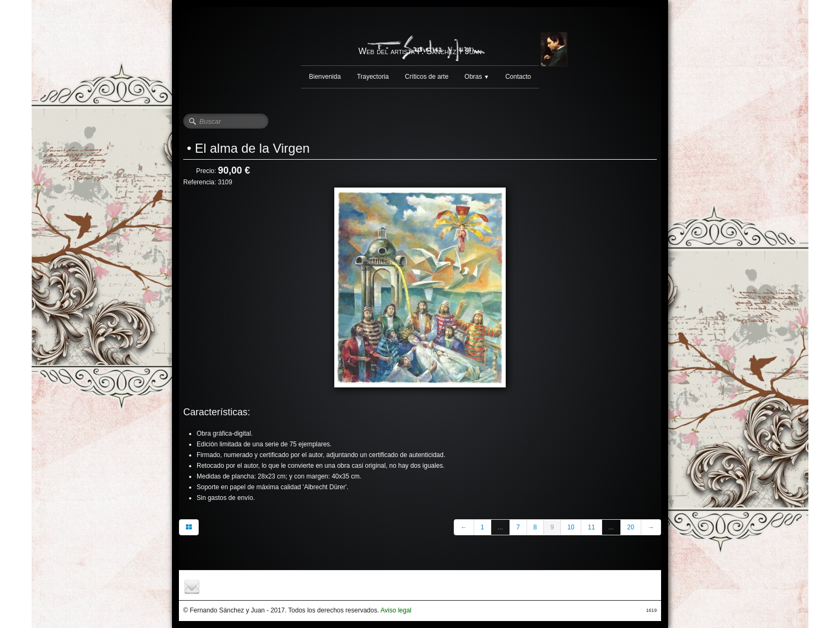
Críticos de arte (427, 77)
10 (571, 527)
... (500, 527)
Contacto (518, 77)
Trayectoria (373, 77)
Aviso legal (396, 610)
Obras (477, 77)
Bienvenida (325, 77)
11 (591, 527)
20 (631, 527)
